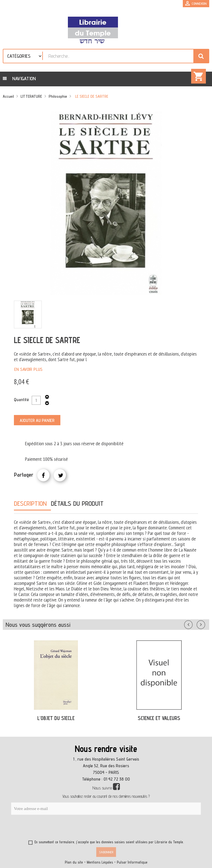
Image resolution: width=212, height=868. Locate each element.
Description (30, 503)
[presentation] (65, 828)
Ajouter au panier (37, 420)
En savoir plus (28, 369)
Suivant (204, 623)
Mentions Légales (100, 862)
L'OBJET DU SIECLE (56, 718)
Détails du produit (77, 503)
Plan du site (74, 862)
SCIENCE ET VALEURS (159, 718)
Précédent (194, 623)
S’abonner (106, 852)
